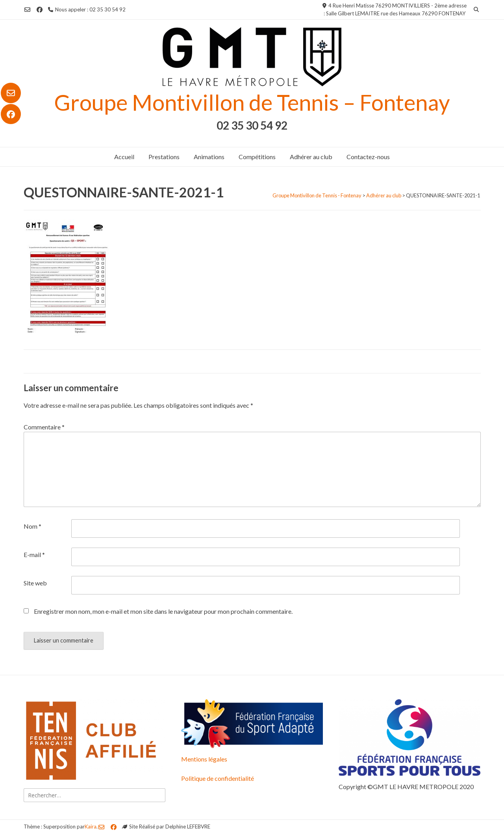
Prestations (164, 157)
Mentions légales (204, 759)
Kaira (91, 827)
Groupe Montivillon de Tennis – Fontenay (252, 102)
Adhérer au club (311, 157)
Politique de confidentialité (218, 778)
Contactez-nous (368, 157)
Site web (35, 583)
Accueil (124, 157)
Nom (32, 526)
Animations (209, 157)
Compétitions (257, 157)
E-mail (34, 554)
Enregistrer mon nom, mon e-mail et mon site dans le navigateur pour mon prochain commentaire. (163, 611)
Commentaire (44, 427)
